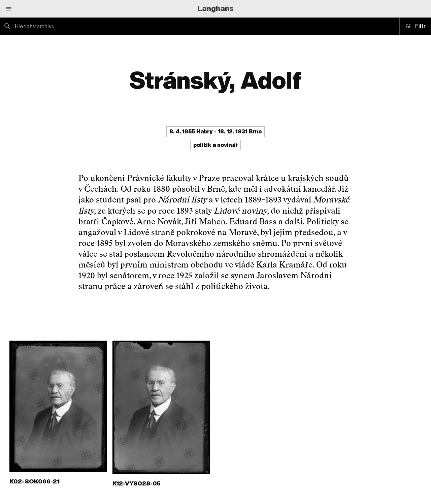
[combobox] (108, 26)
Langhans (216, 8)
